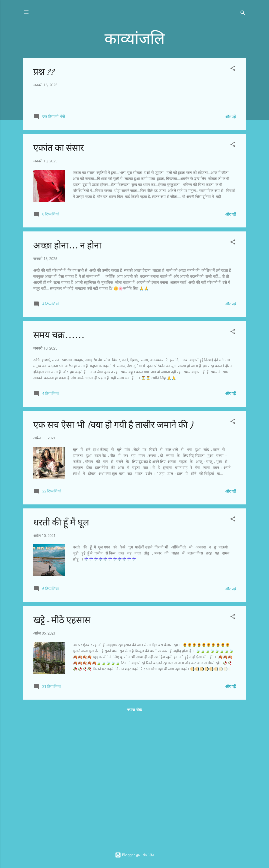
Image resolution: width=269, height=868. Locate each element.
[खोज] (243, 14)
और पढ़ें (230, 245)
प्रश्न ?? (44, 72)
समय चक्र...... (59, 464)
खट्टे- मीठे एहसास (62, 749)
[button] (233, 69)
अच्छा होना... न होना (67, 374)
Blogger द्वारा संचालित (135, 855)
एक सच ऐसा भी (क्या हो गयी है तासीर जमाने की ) (113, 554)
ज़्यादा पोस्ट (134, 838)
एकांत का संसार (59, 277)
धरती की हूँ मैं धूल (61, 651)
